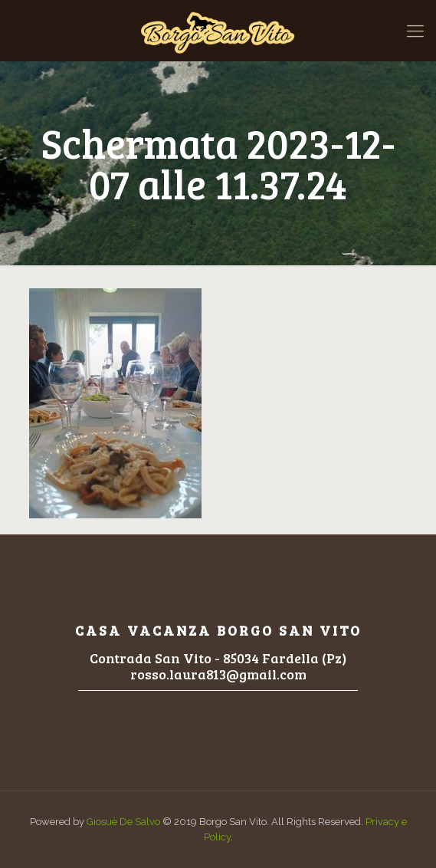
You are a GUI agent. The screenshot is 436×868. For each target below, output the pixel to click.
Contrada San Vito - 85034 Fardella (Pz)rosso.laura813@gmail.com (218, 666)
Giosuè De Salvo (123, 822)
